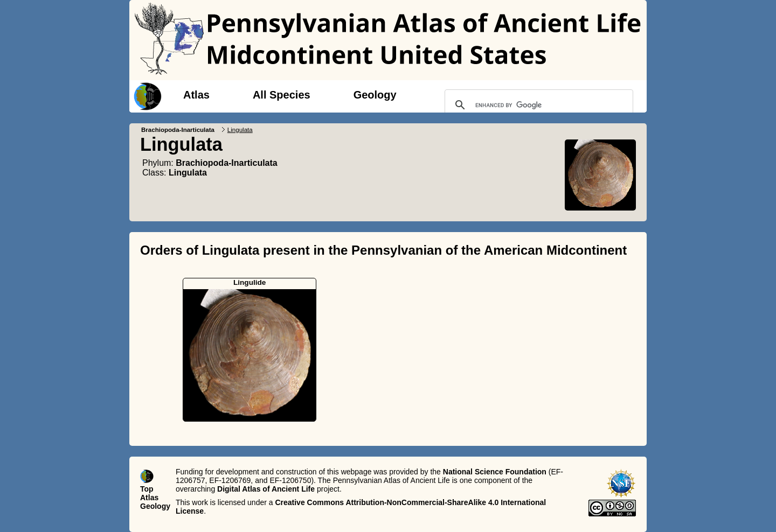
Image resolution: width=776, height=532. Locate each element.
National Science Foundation (495, 472)
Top (147, 489)
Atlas (196, 95)
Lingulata (188, 173)
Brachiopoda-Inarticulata (178, 130)
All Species (282, 95)
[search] (537, 105)
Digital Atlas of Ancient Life (266, 489)
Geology (375, 95)
